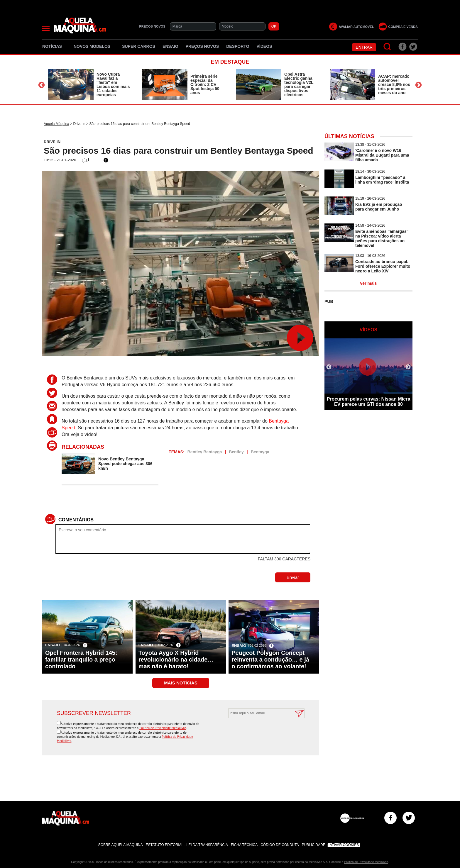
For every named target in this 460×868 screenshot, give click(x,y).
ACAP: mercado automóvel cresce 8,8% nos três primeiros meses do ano (394, 84)
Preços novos (202, 46)
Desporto (238, 46)
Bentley (236, 452)
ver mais (369, 283)
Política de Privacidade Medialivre (163, 728)
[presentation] (260, 733)
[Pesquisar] (387, 47)
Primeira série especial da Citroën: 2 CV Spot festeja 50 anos (205, 84)
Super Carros (139, 46)
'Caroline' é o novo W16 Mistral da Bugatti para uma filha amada (382, 155)
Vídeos (264, 46)
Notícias (54, 46)
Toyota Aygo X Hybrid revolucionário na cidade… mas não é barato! (176, 660)
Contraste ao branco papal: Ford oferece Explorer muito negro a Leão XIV (383, 266)
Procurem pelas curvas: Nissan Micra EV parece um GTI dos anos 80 (369, 402)
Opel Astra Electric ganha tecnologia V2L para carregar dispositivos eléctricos (299, 84)
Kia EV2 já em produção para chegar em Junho (379, 207)
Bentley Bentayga (205, 452)
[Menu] (46, 29)
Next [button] (418, 85)
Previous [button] (42, 85)
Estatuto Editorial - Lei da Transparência (187, 845)
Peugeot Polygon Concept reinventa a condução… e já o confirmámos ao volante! (270, 660)
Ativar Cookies (344, 845)
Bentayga (260, 452)
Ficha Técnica (244, 845)
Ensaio (170, 46)
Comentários (76, 520)
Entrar (364, 47)
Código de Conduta (280, 845)
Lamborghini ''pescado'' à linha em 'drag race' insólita (382, 180)
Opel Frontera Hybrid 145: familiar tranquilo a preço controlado (81, 660)
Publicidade (314, 845)
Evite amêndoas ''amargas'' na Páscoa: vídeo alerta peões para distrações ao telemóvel (382, 238)
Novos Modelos (94, 46)
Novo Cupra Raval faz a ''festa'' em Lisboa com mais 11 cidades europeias (113, 84)
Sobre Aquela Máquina (121, 845)
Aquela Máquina (56, 124)
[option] (89, 84)
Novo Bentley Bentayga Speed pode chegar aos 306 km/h (125, 464)
